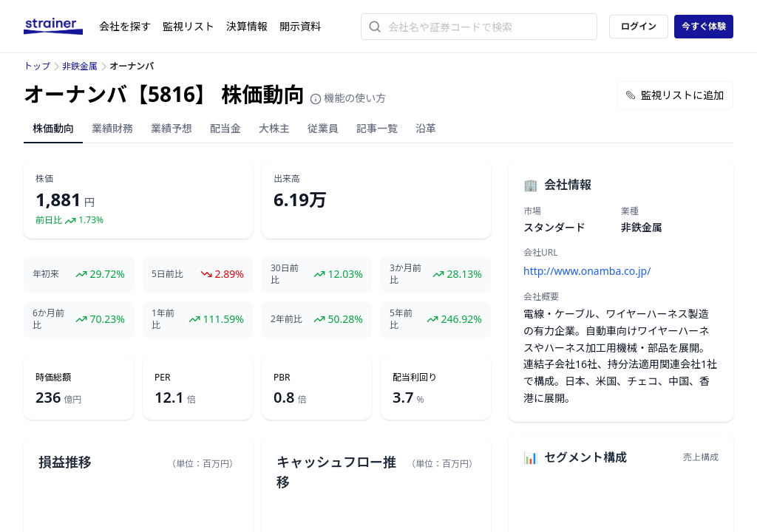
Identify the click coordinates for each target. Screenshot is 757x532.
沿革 (426, 128)
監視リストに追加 (675, 95)
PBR (282, 378)
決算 (247, 26)
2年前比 (286, 319)
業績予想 (172, 128)
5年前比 (401, 319)
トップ (37, 66)
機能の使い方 (348, 98)
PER (162, 378)
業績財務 (112, 128)
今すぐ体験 (704, 26)
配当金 (225, 128)
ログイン (639, 26)
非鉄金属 (80, 66)
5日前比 (167, 274)
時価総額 (53, 378)
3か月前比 (405, 274)
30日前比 (285, 274)
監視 (189, 26)
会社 (125, 26)
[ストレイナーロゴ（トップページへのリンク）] (61, 27)
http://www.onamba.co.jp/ (587, 271)
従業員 (323, 128)
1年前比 (163, 319)
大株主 (274, 128)
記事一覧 (377, 128)
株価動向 (53, 128)
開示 (300, 26)
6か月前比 (48, 319)
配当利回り (415, 378)
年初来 (46, 274)
